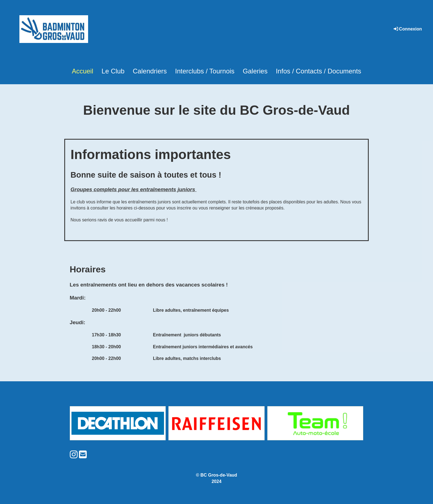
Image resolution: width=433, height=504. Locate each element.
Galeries (255, 71)
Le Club (113, 71)
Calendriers (150, 71)
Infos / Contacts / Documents (319, 71)
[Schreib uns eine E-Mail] (83, 455)
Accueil (82, 71)
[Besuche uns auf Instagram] (74, 455)
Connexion (407, 29)
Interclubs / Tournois (205, 71)
